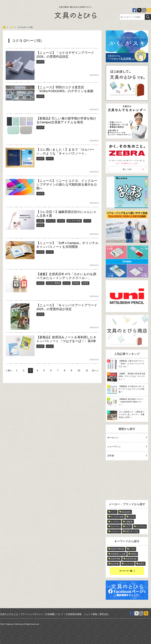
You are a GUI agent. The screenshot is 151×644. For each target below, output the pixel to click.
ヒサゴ (40, 225)
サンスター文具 (74, 221)
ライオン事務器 (54, 283)
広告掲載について (54, 614)
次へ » (95, 370)
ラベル (67, 283)
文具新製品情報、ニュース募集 (81, 614)
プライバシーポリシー (32, 614)
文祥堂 (85, 283)
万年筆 (127, 456)
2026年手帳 (115, 559)
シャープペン (127, 447)
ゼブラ (128, 526)
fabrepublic (126, 512)
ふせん (40, 221)
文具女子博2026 (117, 549)
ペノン (113, 512)
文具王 (141, 564)
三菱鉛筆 (129, 522)
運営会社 (104, 614)
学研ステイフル (132, 531)
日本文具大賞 (131, 559)
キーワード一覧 (126, 571)
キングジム (141, 526)
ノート (50, 158)
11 (87, 370)
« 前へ (9, 370)
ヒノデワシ (115, 522)
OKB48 (134, 554)
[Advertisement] (127, 481)
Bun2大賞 (115, 564)
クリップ (51, 221)
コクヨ (40, 62)
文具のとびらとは (9, 614)
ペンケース (129, 564)
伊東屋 (76, 283)
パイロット (115, 531)
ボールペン (127, 438)
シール (132, 549)
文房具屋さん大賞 (118, 554)
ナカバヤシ (115, 526)
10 (79, 370)
